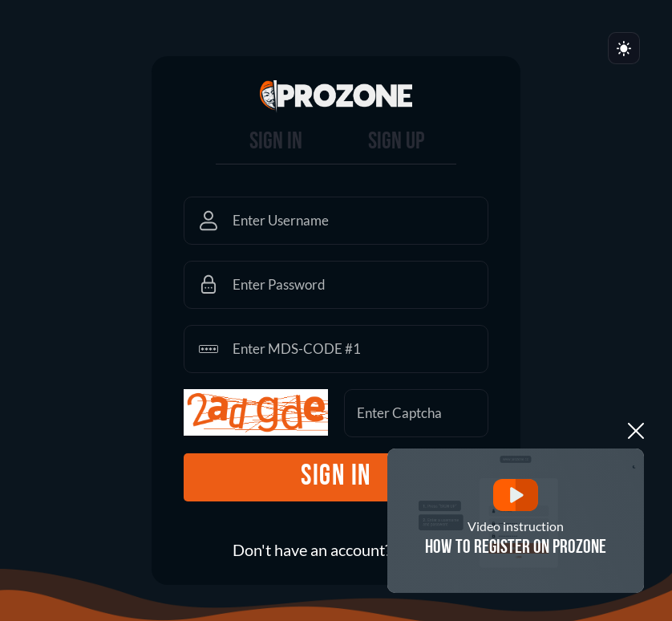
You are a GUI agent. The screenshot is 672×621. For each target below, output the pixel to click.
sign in (336, 477)
